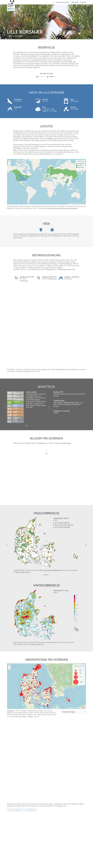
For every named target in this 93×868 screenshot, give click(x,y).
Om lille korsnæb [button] (62, 2)
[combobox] (74, 668)
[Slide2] (47, 531)
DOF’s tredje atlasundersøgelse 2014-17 (52, 526)
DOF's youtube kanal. (64, 399)
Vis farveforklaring (30, 722)
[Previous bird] (2, 22)
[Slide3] (48, 531)
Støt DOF (75, 2)
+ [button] (9, 622)
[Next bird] (91, 22)
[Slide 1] (47, 803)
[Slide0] (26, 382)
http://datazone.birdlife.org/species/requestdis (62, 208)
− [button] (9, 624)
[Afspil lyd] (37, 77)
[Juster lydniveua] (48, 77)
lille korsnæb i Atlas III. (23, 528)
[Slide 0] (46, 803)
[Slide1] (28, 382)
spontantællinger (55, 766)
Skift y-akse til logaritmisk (15, 722)
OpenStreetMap (77, 664)
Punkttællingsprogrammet (65, 795)
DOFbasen (42, 399)
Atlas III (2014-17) (38, 600)
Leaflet (70, 664)
